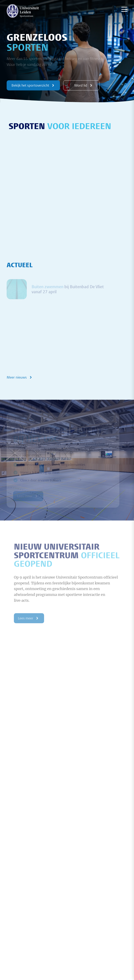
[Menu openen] (124, 9)
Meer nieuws (20, 377)
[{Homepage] (23, 11)
